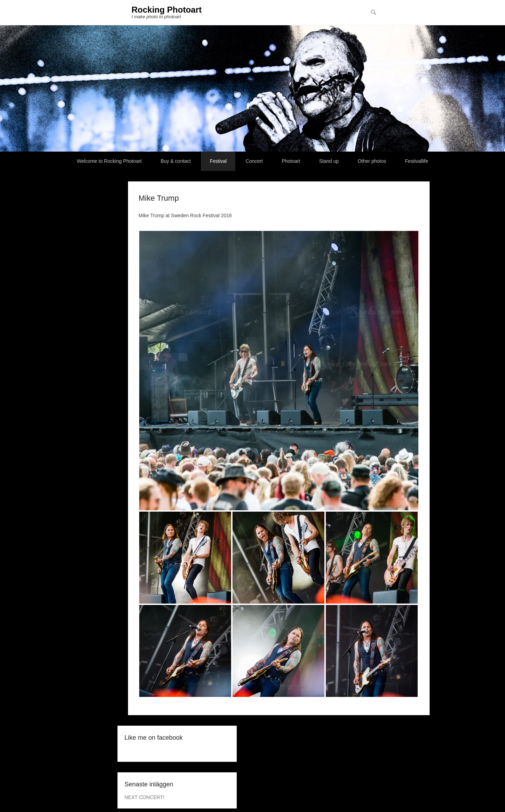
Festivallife (417, 161)
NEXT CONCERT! (144, 797)
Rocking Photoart (167, 10)
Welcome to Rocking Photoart (109, 161)
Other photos (372, 161)
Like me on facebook (154, 738)
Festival (218, 161)
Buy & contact (176, 161)
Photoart (291, 161)
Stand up (329, 161)
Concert (254, 161)
